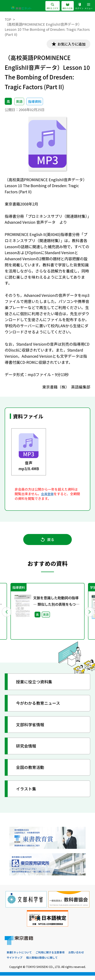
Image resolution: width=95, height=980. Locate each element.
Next (88, 614)
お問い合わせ (15, 962)
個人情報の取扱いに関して (65, 962)
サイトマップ (36, 962)
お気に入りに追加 (70, 44)
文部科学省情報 (32, 728)
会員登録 (48, 494)
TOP (8, 19)
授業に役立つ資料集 (36, 685)
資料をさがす (49, 6)
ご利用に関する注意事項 (53, 957)
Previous (7, 614)
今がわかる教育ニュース (40, 707)
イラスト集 (27, 792)
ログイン (78, 6)
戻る (47, 541)
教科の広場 (66, 6)
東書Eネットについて (20, 957)
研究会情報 (27, 750)
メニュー (88, 6)
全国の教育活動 (32, 771)
